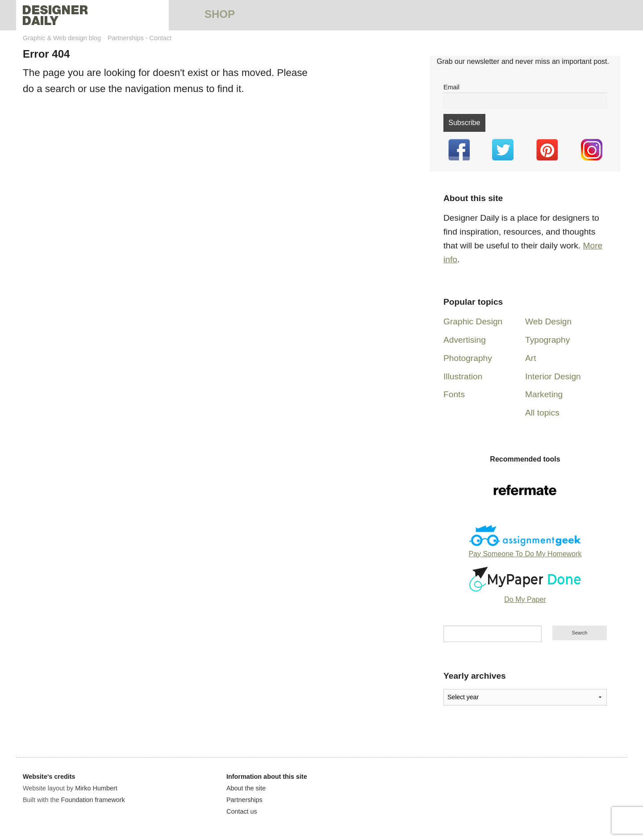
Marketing (544, 394)
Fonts (454, 394)
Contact (161, 38)
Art (531, 358)
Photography (468, 358)
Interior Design (553, 376)
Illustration (463, 376)
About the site (246, 788)
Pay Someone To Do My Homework (525, 554)
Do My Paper (525, 599)
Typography (547, 340)
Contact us (242, 811)
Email (451, 87)
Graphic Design (473, 321)
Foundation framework (93, 800)
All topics (542, 413)
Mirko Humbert (96, 788)
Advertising (465, 340)
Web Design (548, 321)
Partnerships (126, 38)
